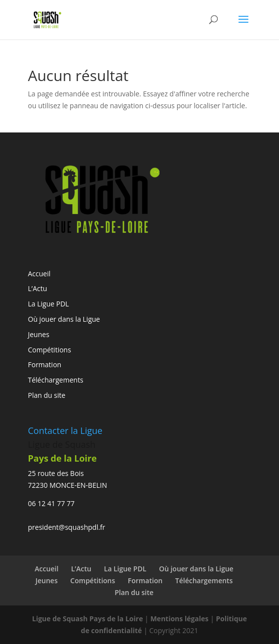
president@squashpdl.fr (67, 527)
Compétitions (50, 350)
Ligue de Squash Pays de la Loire (88, 619)
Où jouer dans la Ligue (64, 319)
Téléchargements (56, 380)
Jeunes (39, 334)
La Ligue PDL (49, 304)
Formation (45, 365)
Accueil (40, 274)
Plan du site (47, 395)
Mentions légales (179, 619)
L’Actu (38, 288)
